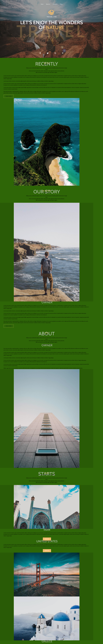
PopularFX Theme (27, 643)
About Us (48, 4)
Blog (61, 4)
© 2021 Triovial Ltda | (19, 643)
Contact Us (55, 4)
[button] (51, 611)
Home (42, 4)
